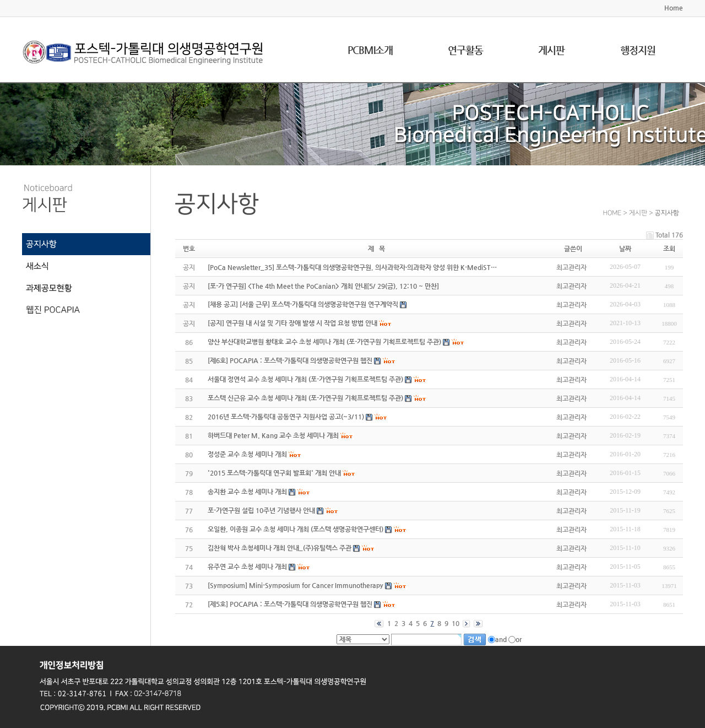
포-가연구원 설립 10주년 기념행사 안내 (261, 510)
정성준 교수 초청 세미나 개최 (247, 454)
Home (674, 8)
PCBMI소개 (370, 50)
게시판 (551, 50)
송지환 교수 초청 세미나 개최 (247, 492)
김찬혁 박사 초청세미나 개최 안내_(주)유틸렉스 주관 (280, 548)
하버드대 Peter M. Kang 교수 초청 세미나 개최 (273, 435)
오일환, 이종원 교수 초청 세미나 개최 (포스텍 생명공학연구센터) (295, 529)
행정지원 (638, 50)
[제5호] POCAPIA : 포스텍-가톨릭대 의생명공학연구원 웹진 (290, 604)
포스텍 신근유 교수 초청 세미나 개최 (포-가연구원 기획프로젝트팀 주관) (305, 398)
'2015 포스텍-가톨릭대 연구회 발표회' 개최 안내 (274, 473)
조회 (669, 249)
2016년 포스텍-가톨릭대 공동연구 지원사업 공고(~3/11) (286, 417)
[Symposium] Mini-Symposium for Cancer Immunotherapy (295, 585)
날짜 (625, 249)
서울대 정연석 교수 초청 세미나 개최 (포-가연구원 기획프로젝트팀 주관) (305, 379)
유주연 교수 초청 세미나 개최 (247, 567)
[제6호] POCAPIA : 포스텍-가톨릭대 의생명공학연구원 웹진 (290, 360)
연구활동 (465, 50)
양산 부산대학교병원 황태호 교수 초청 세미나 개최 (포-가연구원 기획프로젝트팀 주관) (324, 342)
